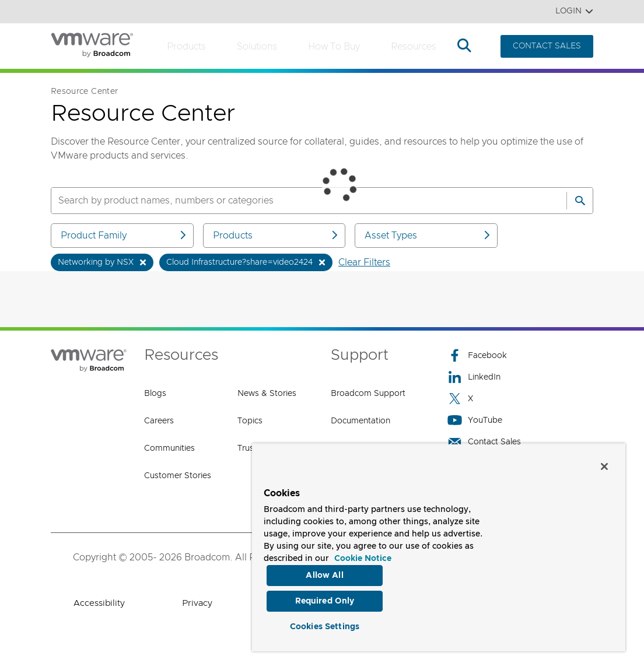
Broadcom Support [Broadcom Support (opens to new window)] (368, 394)
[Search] (580, 201)
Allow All (324, 573)
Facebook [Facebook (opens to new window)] (477, 355)
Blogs (155, 394)
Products (186, 47)
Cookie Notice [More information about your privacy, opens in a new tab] (363, 556)
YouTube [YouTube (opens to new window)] (475, 420)
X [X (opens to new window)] (460, 399)
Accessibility (99, 603)
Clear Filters (364, 262)
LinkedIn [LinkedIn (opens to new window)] (474, 377)
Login (574, 11)
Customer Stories (178, 476)
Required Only (325, 599)
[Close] (604, 464)
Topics (250, 421)
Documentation (360, 421)
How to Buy (334, 47)
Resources (414, 47)
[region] (439, 546)
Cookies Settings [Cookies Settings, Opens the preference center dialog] (325, 626)
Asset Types (428, 235)
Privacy (197, 603)
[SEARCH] (296, 201)
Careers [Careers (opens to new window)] (159, 421)
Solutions (257, 47)
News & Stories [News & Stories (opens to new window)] (267, 394)
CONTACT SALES (547, 46)
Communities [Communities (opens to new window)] (169, 448)
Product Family (124, 235)
